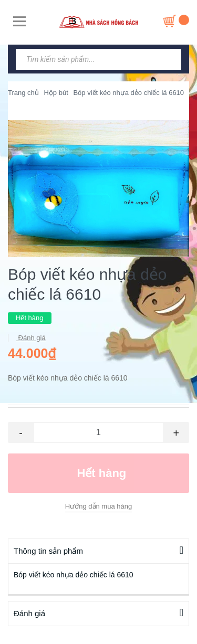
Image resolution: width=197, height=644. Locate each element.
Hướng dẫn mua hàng (98, 506)
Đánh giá (31, 338)
